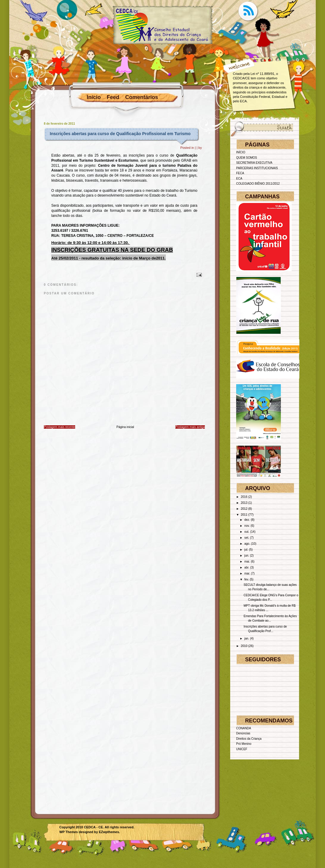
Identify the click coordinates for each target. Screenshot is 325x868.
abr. (247, 567)
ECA (239, 179)
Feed (113, 97)
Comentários (142, 97)
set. (247, 538)
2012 (244, 509)
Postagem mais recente (59, 427)
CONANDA (244, 728)
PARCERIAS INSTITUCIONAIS (257, 168)
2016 (244, 497)
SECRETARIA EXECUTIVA (254, 163)
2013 (244, 503)
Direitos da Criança (249, 739)
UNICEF (242, 749)
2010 (244, 646)
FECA (240, 173)
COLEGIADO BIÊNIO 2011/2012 (258, 184)
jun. (247, 556)
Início (94, 97)
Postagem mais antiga (190, 427)
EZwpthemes (109, 832)
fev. (246, 579)
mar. (247, 573)
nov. (247, 526)
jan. (247, 638)
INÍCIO (241, 152)
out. (247, 532)
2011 (244, 515)
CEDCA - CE (94, 827)
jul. (246, 550)
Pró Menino (244, 744)
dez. (247, 520)
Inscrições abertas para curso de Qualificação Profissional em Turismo (120, 134)
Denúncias (243, 733)
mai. (247, 562)
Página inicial (125, 427)
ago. (247, 544)
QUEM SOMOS (247, 158)
